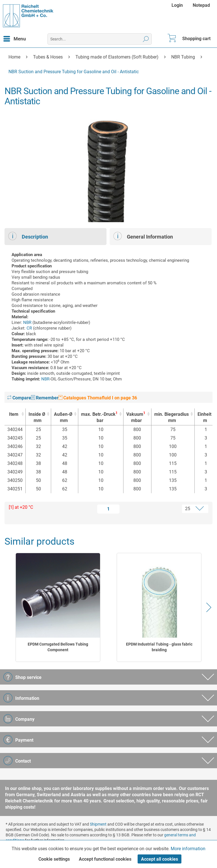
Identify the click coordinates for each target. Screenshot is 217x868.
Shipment (98, 824)
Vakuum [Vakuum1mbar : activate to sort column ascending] (136, 417)
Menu (15, 38)
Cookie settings (54, 859)
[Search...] (100, 39)
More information (188, 849)
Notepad (201, 5)
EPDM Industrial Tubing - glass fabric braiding (159, 647)
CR (29, 328)
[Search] (146, 39)
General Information (143, 236)
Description (28, 236)
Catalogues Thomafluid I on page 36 (98, 398)
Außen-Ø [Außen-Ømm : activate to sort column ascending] (63, 418)
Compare (19, 398)
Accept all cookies (160, 859)
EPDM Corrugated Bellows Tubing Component (58, 647)
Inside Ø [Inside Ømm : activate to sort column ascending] (37, 418)
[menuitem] (178, 5)
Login (177, 5)
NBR (27, 322)
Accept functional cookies (105, 859)
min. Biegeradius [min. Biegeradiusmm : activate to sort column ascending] (172, 418)
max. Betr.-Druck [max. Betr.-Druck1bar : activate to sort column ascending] (99, 417)
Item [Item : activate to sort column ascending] (14, 414)
